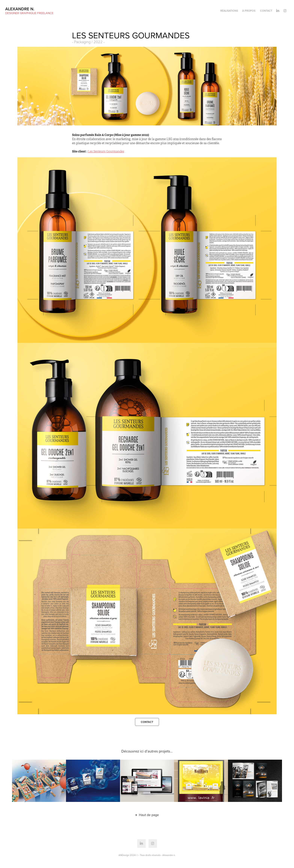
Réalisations (229, 11)
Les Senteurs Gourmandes (106, 152)
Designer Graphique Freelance (29, 13)
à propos (249, 11)
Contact (266, 11)
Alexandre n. (20, 9)
